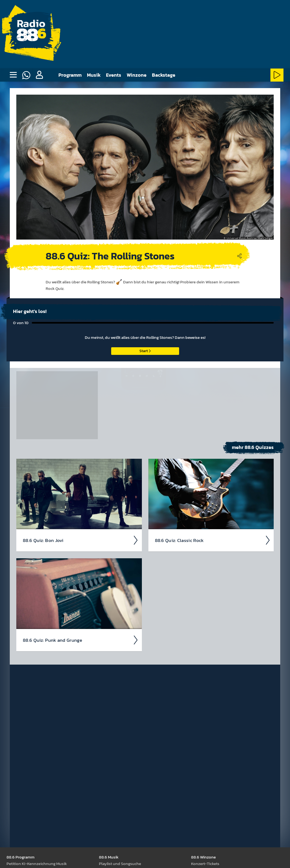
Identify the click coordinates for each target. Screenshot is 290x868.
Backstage (164, 75)
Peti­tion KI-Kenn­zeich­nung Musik (37, 864)
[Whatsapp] (26, 75)
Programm (70, 75)
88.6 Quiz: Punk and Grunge (81, 640)
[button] (39, 75)
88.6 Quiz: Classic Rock (213, 540)
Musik (94, 75)
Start (145, 351)
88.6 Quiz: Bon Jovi (81, 540)
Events (114, 75)
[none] (13, 75)
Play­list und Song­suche (120, 864)
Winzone (137, 75)
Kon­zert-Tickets (205, 864)
